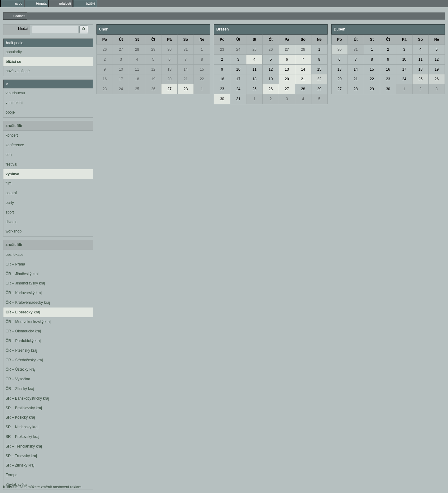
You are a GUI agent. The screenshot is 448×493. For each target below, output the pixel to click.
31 (186, 49)
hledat (23, 29)
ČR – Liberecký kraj (23, 312)
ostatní (11, 193)
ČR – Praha (15, 264)
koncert (12, 135)
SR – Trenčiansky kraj (24, 446)
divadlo (12, 222)
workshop (14, 231)
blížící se (13, 62)
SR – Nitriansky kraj (22, 427)
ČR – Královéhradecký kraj (28, 303)
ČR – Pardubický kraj (23, 341)
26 (105, 49)
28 (137, 49)
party (10, 203)
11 (137, 69)
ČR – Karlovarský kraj (24, 293)
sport (10, 212)
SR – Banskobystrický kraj (27, 398)
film (9, 183)
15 (202, 69)
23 (105, 89)
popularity (14, 52)
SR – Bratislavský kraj (24, 408)
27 (121, 49)
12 (153, 69)
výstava (12, 174)
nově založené (18, 71)
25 (137, 89)
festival (11, 164)
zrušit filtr (14, 126)
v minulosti (14, 103)
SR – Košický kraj (20, 417)
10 (121, 69)
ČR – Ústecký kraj (21, 369)
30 (169, 49)
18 (137, 79)
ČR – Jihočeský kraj (22, 274)
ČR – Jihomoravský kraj (25, 283)
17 (121, 79)
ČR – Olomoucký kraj (23, 331)
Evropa (12, 475)
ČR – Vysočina (18, 379)
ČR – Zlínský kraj (20, 389)
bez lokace (14, 255)
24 (121, 89)
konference (15, 145)
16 (105, 79)
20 (169, 79)
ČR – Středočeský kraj (24, 360)
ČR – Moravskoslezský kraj (28, 322)
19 (153, 79)
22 (202, 79)
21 (186, 79)
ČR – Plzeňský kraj (21, 350)
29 (153, 49)
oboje (10, 112)
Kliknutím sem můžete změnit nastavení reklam (42, 487)
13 (169, 69)
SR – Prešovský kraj (22, 437)
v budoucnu (15, 93)
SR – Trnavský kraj (21, 456)
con (9, 155)
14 (186, 69)
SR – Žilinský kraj (20, 465)
